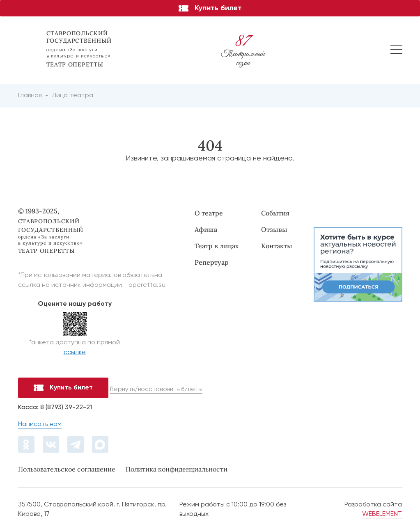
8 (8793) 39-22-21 (66, 408)
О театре (209, 213)
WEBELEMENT (382, 514)
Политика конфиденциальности (177, 469)
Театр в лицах (217, 246)
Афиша (206, 229)
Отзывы (274, 229)
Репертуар (212, 262)
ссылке (75, 353)
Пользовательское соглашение (67, 469)
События (275, 213)
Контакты (277, 246)
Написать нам (40, 424)
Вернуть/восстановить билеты (156, 389)
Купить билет (210, 8)
